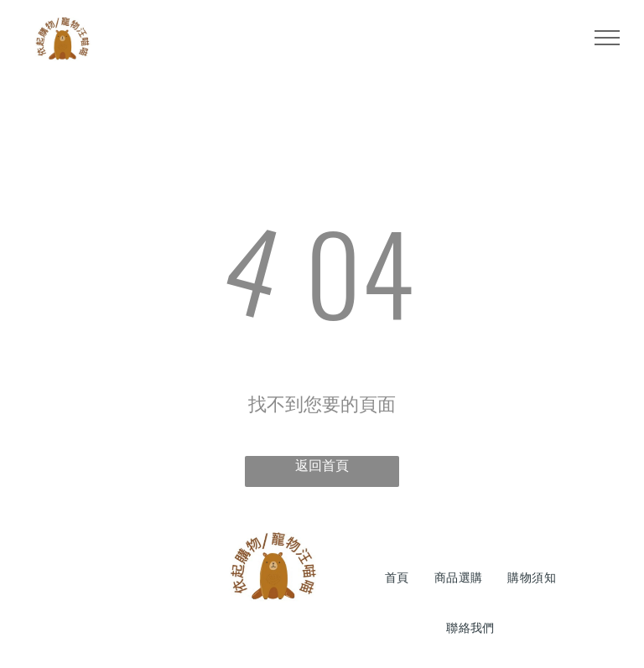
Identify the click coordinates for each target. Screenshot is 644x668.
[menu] (607, 38)
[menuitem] (397, 578)
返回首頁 (322, 466)
